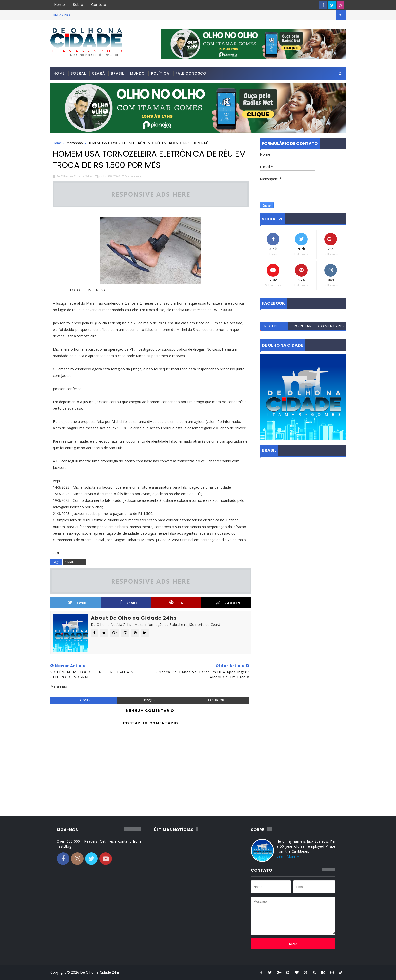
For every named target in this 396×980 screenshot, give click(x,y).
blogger (83, 700)
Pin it (179, 602)
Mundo (138, 73)
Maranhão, (133, 176)
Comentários (331, 327)
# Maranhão (74, 562)
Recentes (274, 326)
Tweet (78, 602)
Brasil (117, 73)
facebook (216, 700)
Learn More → (288, 856)
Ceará (98, 73)
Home (60, 5)
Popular (303, 326)
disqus (150, 700)
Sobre (78, 5)
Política (160, 73)
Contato (99, 5)
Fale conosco (191, 73)
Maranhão (75, 143)
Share (129, 602)
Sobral (78, 73)
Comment (229, 602)
